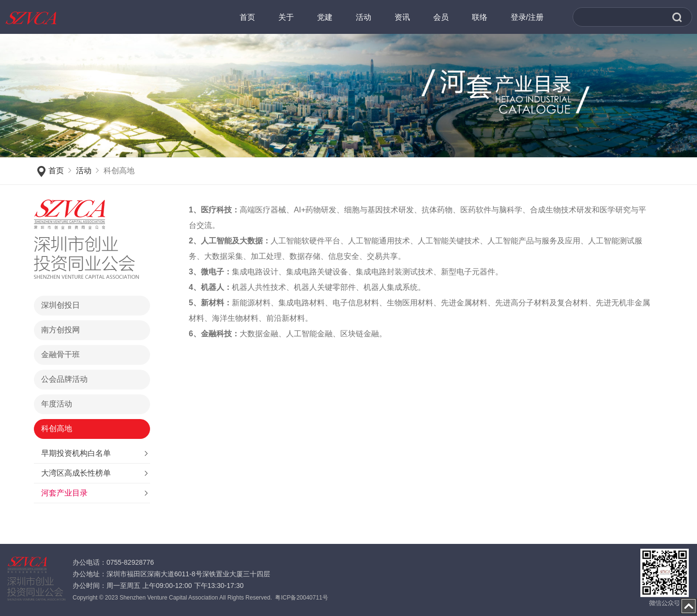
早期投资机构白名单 (76, 453)
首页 (56, 171)
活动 (84, 171)
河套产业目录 (64, 493)
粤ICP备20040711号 (301, 598)
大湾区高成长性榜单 (76, 473)
